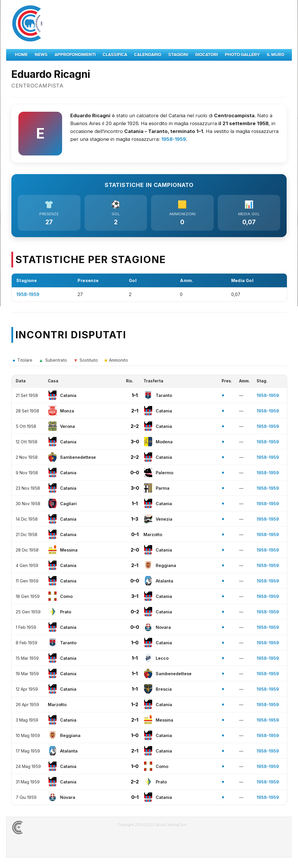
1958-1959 (174, 139)
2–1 (135, 412)
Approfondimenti (75, 55)
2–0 (135, 552)
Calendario (148, 55)
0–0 (135, 474)
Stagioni (178, 55)
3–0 (135, 443)
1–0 (135, 644)
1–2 (135, 706)
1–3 (135, 521)
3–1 (135, 598)
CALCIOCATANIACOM (38, 829)
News (41, 55)
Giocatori (206, 55)
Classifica (115, 55)
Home (21, 55)
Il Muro (276, 55)
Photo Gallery (242, 55)
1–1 (135, 397)
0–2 (135, 613)
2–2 (135, 428)
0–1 (135, 536)
